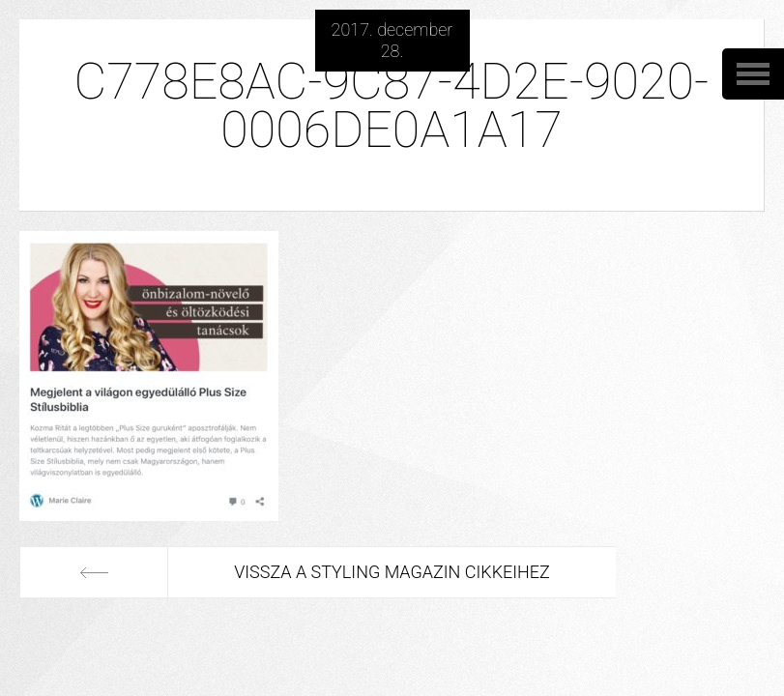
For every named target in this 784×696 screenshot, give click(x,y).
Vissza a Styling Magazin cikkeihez (392, 572)
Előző (94, 572)
